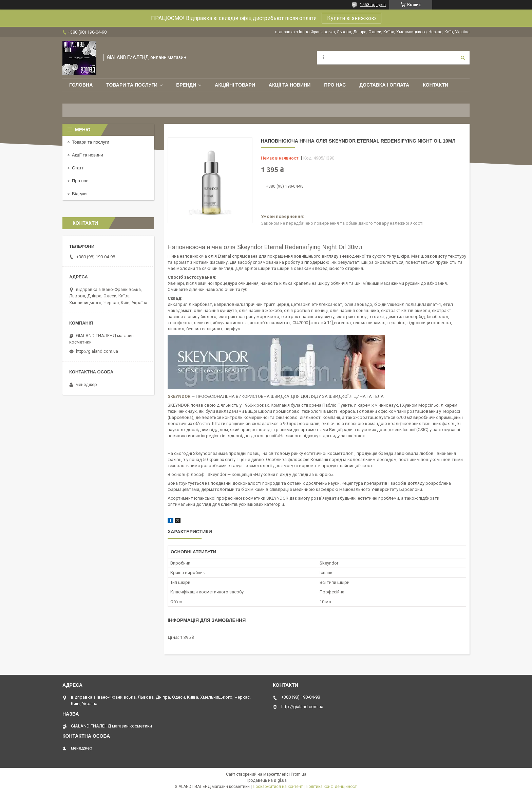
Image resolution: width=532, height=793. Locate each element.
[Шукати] (463, 58)
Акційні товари (235, 85)
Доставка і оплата (384, 85)
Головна (81, 85)
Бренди (186, 85)
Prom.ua (299, 774)
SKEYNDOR (179, 396)
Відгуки (79, 194)
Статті (78, 168)
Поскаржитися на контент (278, 787)
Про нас (335, 85)
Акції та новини (290, 85)
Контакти (435, 85)
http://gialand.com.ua (97, 351)
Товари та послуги (132, 85)
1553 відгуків (373, 5)
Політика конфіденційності (332, 787)
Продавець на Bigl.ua (266, 780)
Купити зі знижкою (351, 18)
